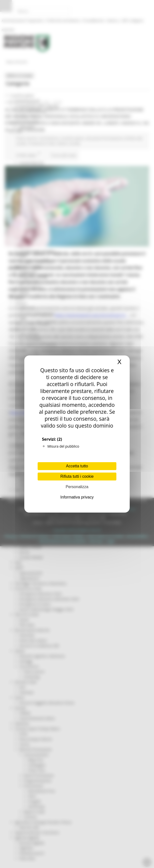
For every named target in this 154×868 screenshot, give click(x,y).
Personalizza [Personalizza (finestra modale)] (77, 487)
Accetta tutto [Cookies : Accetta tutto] (77, 466)
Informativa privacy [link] (77, 497)
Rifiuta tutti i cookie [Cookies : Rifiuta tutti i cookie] (77, 476)
